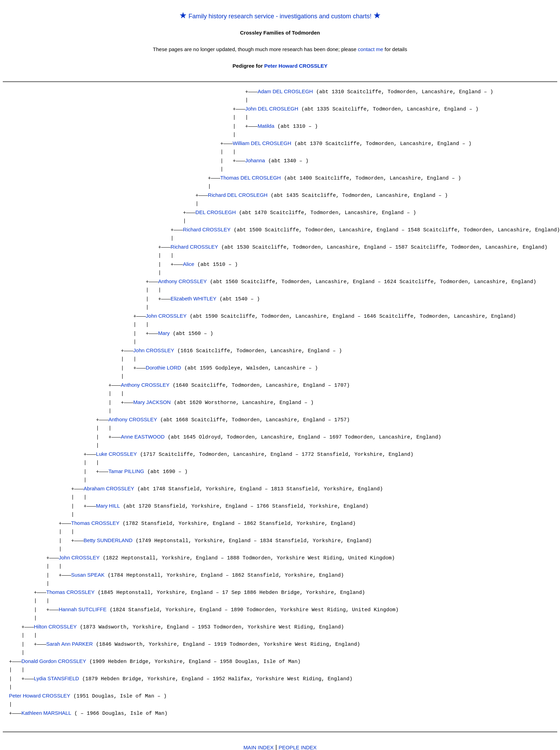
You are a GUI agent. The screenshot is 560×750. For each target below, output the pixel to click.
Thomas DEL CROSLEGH (250, 176)
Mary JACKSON (152, 396)
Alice (189, 261)
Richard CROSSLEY (207, 227)
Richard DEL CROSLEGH (238, 193)
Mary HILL (108, 498)
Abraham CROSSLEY (109, 481)
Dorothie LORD (163, 362)
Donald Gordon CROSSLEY (54, 650)
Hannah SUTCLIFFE (83, 599)
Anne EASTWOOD (143, 430)
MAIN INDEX (259, 735)
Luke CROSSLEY (116, 447)
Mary (164, 329)
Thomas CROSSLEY (95, 515)
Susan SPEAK (88, 565)
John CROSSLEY (166, 312)
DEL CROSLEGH (216, 210)
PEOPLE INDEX (298, 735)
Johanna (255, 159)
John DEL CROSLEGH (272, 109)
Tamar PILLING (126, 464)
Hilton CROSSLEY (55, 616)
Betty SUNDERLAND (108, 532)
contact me (371, 49)
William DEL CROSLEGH (262, 142)
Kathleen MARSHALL (46, 701)
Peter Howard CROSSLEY (296, 66)
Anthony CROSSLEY (182, 278)
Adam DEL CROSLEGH (285, 92)
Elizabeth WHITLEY (194, 295)
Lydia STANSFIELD (56, 667)
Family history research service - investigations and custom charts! (280, 16)
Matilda (266, 126)
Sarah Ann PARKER (70, 633)
